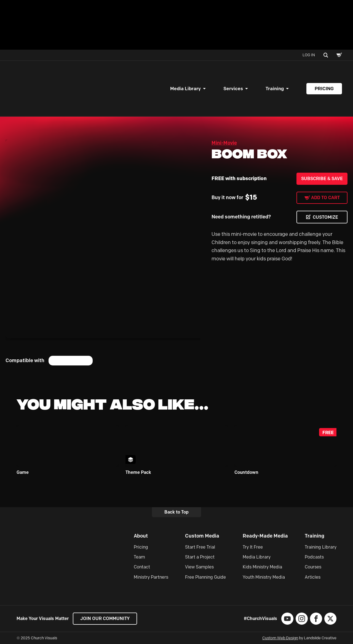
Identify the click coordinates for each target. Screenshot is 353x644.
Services (233, 89)
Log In (309, 55)
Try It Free (253, 547)
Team (139, 557)
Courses (313, 567)
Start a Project (200, 557)
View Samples (199, 567)
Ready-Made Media (265, 536)
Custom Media (202, 536)
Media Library (185, 89)
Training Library (321, 547)
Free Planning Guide (205, 577)
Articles (313, 577)
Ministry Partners (151, 577)
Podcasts (314, 557)
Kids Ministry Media (262, 567)
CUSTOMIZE (325, 217)
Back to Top (176, 512)
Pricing (324, 89)
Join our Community (105, 618)
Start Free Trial (200, 547)
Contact (142, 567)
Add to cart (325, 198)
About (141, 536)
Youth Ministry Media (264, 577)
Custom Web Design (280, 638)
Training (275, 89)
